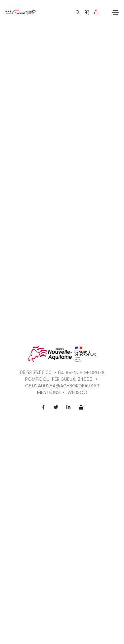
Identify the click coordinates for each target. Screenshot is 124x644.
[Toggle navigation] (115, 12)
